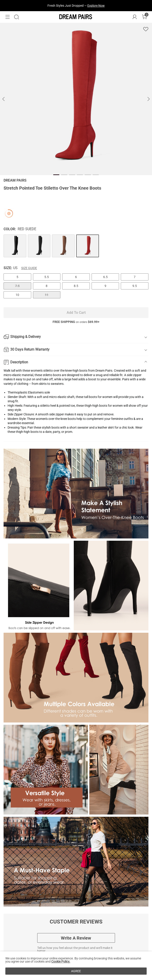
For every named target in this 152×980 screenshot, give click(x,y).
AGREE (76, 971)
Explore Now (96, 6)
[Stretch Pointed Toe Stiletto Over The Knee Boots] (15, 246)
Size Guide (29, 268)
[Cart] (144, 17)
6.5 (105, 277)
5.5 (47, 277)
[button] (8, 17)
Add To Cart (76, 313)
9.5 (135, 286)
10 (17, 295)
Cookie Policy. (61, 961)
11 (47, 295)
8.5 (76, 286)
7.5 (17, 286)
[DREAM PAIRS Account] (135, 17)
